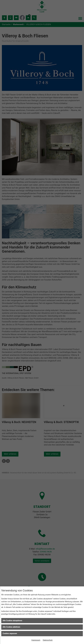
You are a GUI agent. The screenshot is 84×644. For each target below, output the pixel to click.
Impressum (36, 640)
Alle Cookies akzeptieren (12, 621)
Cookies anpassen (10, 633)
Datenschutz (48, 640)
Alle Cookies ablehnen (11, 627)
